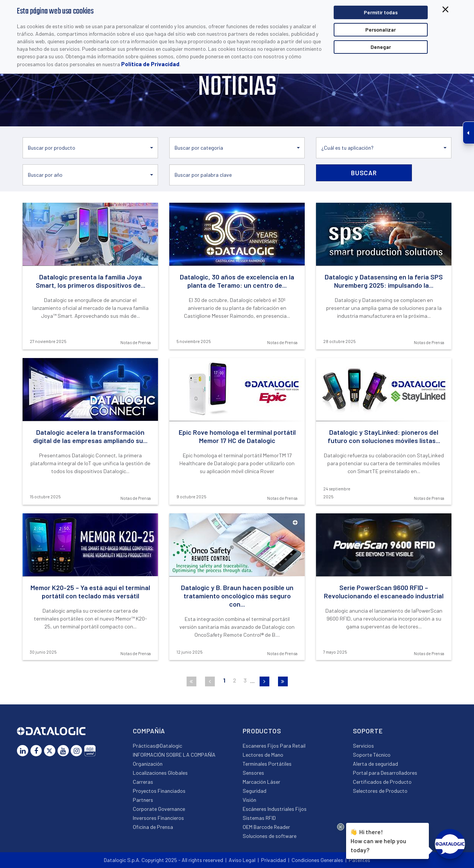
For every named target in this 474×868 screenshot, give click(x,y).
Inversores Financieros (158, 818)
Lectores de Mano (263, 755)
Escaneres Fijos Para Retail (274, 746)
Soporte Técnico (372, 755)
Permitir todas (381, 12)
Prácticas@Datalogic (157, 746)
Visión (249, 800)
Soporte (368, 731)
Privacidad (273, 860)
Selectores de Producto (380, 791)
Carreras (143, 782)
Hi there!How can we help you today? (378, 840)
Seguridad (254, 791)
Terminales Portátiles (267, 764)
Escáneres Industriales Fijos (275, 809)
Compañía (149, 731)
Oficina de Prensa (153, 827)
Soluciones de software (270, 836)
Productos (262, 731)
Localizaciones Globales (160, 773)
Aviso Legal (242, 860)
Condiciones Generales (317, 860)
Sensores (253, 773)
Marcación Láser (261, 782)
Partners (143, 800)
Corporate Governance (159, 809)
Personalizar (381, 30)
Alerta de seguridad (375, 764)
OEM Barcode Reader (266, 827)
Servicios (363, 746)
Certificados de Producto (382, 782)
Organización (148, 764)
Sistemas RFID (259, 818)
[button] (90, 148)
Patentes (359, 860)
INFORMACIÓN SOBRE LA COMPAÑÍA (174, 755)
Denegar (381, 47)
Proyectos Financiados (159, 791)
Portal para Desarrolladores (385, 773)
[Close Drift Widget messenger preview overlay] (341, 827)
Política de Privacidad (150, 64)
